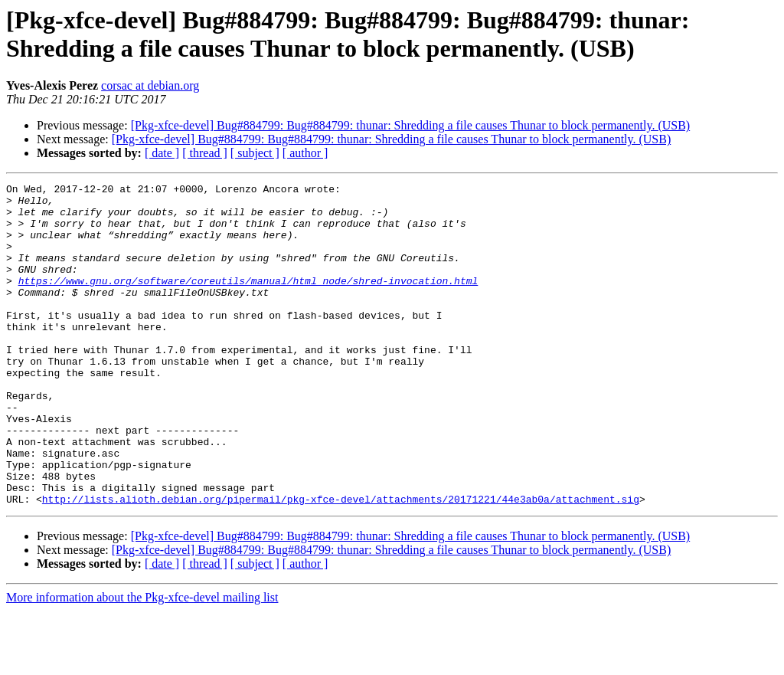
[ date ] (162, 153)
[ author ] (305, 153)
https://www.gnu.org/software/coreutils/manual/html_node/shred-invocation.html (248, 301)
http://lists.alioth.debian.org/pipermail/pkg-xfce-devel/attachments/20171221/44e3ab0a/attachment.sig (341, 563)
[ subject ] (255, 153)
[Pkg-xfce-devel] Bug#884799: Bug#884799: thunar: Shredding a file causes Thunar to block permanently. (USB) (411, 125)
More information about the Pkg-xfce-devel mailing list (142, 662)
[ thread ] (205, 153)
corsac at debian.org (150, 85)
